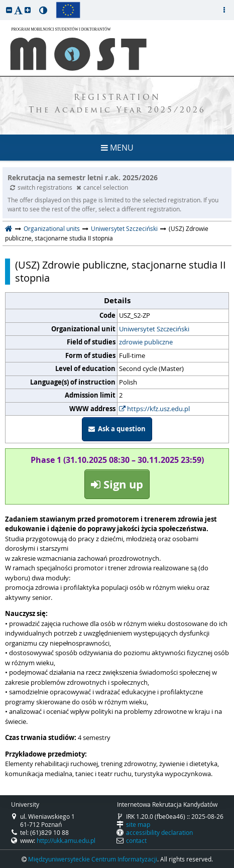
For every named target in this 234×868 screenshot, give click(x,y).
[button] (9, 10)
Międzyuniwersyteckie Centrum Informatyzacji (93, 859)
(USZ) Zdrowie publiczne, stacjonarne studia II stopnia (121, 272)
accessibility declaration (159, 832)
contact (136, 840)
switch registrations (42, 187)
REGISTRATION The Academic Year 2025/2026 (117, 104)
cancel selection (102, 187)
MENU (117, 148)
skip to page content (3, 3)
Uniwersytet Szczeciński (124, 228)
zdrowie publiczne (146, 342)
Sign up (117, 484)
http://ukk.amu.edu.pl (66, 840)
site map (138, 824)
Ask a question (117, 429)
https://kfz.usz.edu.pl (154, 409)
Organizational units (52, 228)
